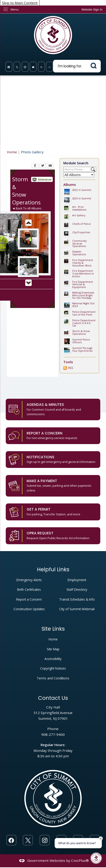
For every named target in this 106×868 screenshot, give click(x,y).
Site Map (53, 649)
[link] (92, 10)
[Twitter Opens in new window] (17, 67)
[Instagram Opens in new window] (25, 67)
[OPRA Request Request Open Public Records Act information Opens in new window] (53, 536)
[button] (94, 66)
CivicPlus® (80, 860)
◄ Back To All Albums (27, 208)
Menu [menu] (15, 9)
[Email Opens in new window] (50, 166)
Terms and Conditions (53, 678)
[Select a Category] (79, 175)
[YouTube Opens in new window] (33, 67)
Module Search (76, 163)
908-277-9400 (53, 734)
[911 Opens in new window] (50, 67)
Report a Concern (29, 599)
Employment (77, 580)
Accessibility (53, 659)
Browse (28, 253)
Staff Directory (77, 589)
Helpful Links (53, 570)
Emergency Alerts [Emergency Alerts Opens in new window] (29, 580)
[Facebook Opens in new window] (9, 67)
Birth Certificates (29, 589)
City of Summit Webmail (77, 609)
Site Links (53, 629)
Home (12, 152)
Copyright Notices (53, 668)
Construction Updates (29, 609)
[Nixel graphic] (41, 67)
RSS (71, 368)
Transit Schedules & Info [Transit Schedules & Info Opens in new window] (77, 599)
